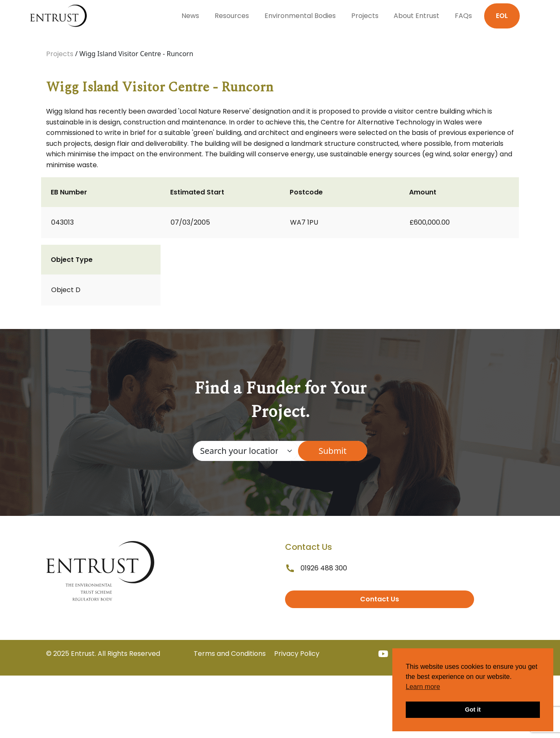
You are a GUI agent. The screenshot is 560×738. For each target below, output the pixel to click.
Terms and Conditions (230, 654)
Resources (232, 16)
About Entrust (416, 16)
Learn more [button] (423, 687)
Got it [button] (473, 710)
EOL (502, 16)
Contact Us (380, 599)
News (190, 16)
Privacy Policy (297, 654)
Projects (365, 16)
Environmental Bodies (300, 16)
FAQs (463, 16)
